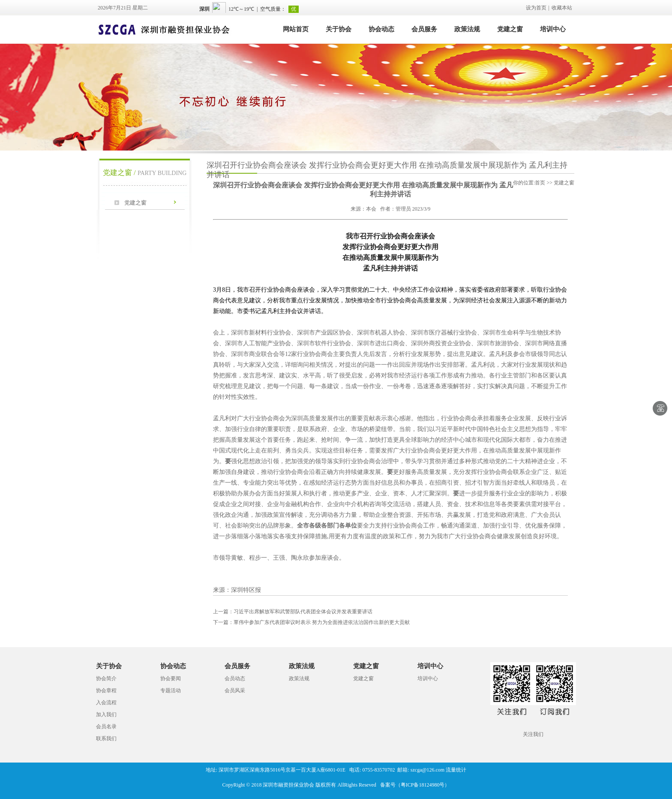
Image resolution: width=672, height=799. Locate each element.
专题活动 (171, 690)
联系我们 (106, 739)
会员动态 (235, 678)
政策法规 (467, 29)
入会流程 (106, 703)
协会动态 (381, 29)
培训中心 (553, 29)
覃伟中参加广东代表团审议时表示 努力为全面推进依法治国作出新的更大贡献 (311, 622)
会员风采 (235, 690)
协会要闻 (171, 678)
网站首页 (296, 29)
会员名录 (106, 727)
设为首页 (536, 8)
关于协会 (339, 29)
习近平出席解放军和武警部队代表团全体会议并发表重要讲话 (293, 612)
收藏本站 (562, 8)
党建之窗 (510, 29)
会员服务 (424, 29)
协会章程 (106, 690)
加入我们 (106, 715)
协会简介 (106, 678)
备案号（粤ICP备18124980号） (415, 785)
